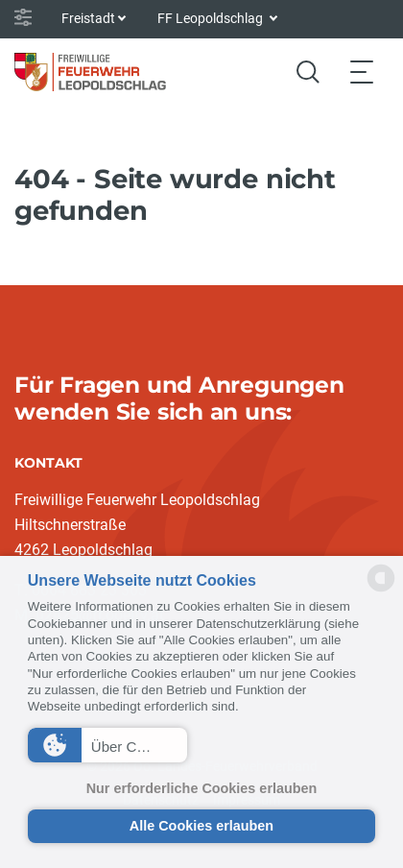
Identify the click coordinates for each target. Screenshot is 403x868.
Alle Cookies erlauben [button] (201, 826)
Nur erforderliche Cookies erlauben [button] (202, 788)
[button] (107, 745)
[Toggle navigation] (362, 72)
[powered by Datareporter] (381, 590)
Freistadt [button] (88, 18)
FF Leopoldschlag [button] (212, 18)
